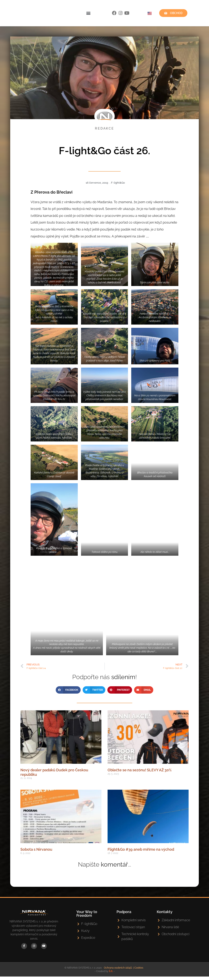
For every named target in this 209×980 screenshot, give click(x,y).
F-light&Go (118, 188)
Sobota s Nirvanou (36, 854)
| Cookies (138, 971)
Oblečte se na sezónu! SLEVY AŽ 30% (140, 775)
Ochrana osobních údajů (118, 971)
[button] (88, 16)
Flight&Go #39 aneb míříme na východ (141, 854)
